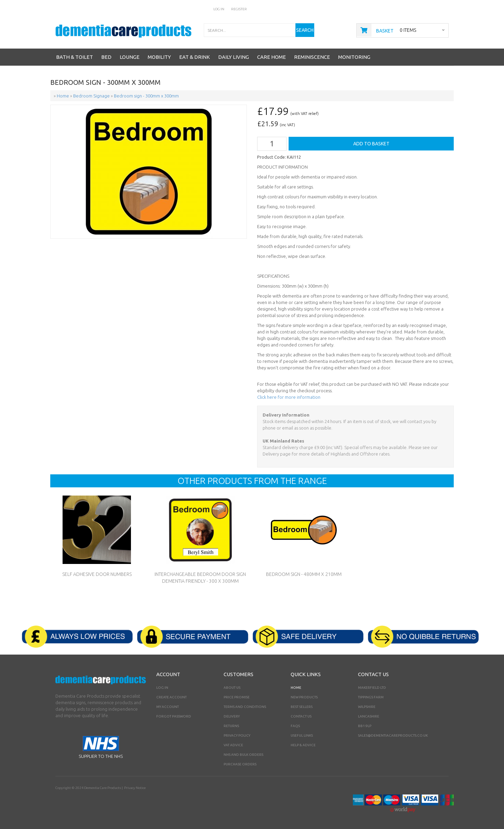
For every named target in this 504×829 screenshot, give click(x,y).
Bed (106, 57)
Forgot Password (174, 716)
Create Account (171, 697)
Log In (219, 9)
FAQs (295, 726)
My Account (168, 707)
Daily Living (234, 57)
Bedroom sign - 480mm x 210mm (304, 574)
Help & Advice (303, 745)
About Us (232, 688)
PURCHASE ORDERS (240, 764)
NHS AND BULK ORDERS (243, 755)
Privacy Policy (237, 735)
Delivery (232, 716)
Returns (231, 726)
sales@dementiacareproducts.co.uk (393, 735)
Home (296, 688)
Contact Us (301, 716)
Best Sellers (302, 707)
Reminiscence (312, 57)
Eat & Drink (195, 57)
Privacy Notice (135, 788)
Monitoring (354, 57)
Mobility (159, 57)
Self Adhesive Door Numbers (97, 574)
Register (239, 9)
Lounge (130, 57)
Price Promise (237, 697)
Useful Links (302, 735)
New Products (304, 697)
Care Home (271, 57)
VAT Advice (233, 745)
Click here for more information (289, 397)
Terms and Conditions (245, 707)
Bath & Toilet (75, 57)
